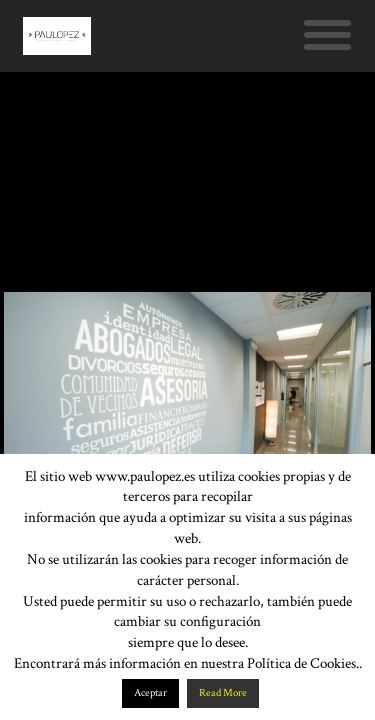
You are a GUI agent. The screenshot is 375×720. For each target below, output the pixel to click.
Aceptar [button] (150, 693)
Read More (223, 693)
